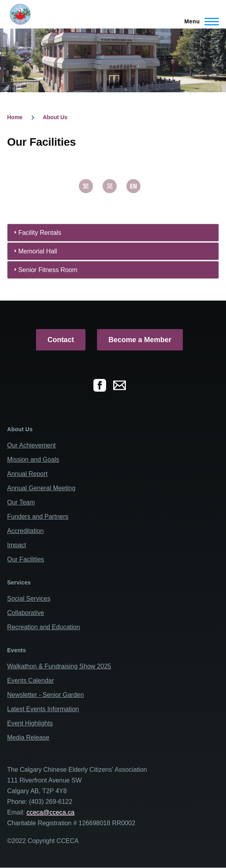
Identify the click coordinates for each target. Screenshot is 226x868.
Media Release (28, 738)
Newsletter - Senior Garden (46, 695)
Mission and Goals (33, 460)
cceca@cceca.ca (50, 812)
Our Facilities (26, 559)
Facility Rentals (40, 233)
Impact (17, 545)
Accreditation (26, 531)
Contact (61, 340)
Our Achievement (31, 445)
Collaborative (26, 613)
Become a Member (140, 340)
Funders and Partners (38, 517)
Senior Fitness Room (48, 270)
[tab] (113, 233)
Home (15, 117)
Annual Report (27, 474)
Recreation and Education (44, 627)
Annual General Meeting (41, 488)
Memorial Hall (38, 251)
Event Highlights (30, 723)
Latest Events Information (43, 709)
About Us (55, 117)
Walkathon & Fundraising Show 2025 (59, 666)
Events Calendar (30, 681)
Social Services (29, 599)
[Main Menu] (199, 21)
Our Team (21, 502)
